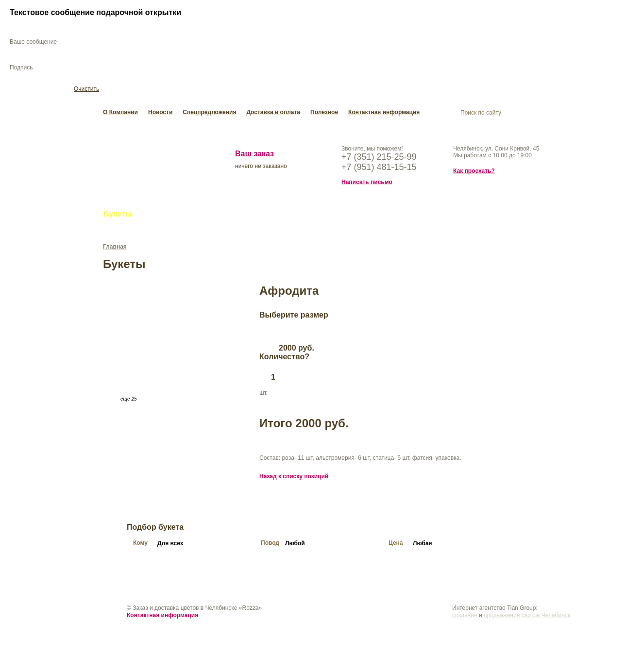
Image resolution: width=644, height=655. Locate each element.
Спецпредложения (209, 114)
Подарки (384, 215)
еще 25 (129, 400)
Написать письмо (367, 184)
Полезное (324, 114)
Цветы (158, 215)
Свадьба (285, 215)
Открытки (334, 215)
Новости (160, 114)
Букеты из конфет (220, 215)
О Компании (120, 114)
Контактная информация (384, 114)
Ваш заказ (254, 155)
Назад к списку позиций (294, 478)
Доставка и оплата (273, 114)
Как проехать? (474, 172)
